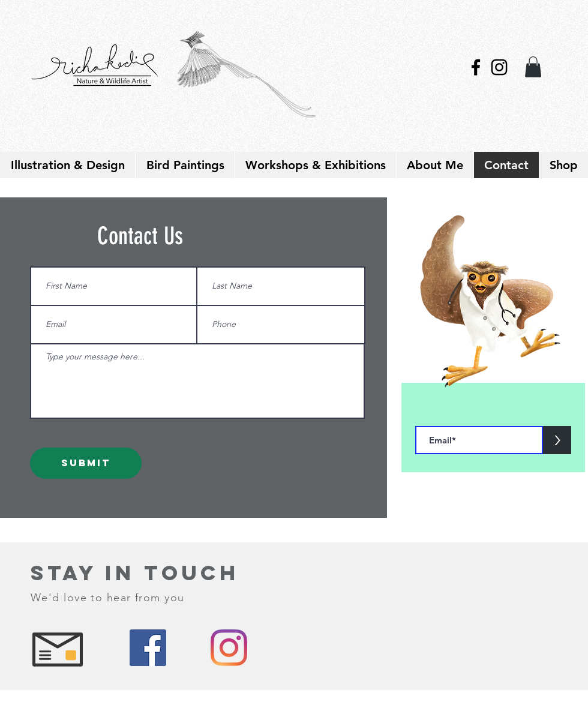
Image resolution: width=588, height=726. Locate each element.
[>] (557, 440)
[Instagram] (229, 648)
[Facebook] (148, 648)
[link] (533, 67)
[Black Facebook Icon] (476, 67)
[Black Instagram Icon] (499, 67)
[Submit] (86, 463)
